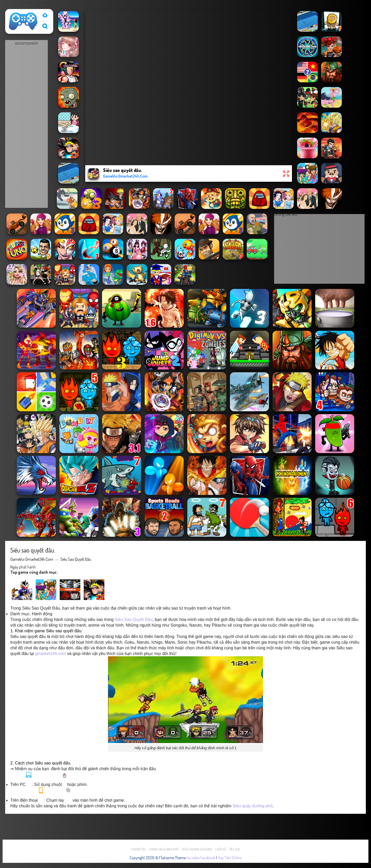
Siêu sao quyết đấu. (76, 559)
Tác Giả (235, 849)
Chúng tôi (138, 849)
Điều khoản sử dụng (197, 849)
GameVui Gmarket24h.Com (32, 559)
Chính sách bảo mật (164, 849)
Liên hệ (221, 849)
